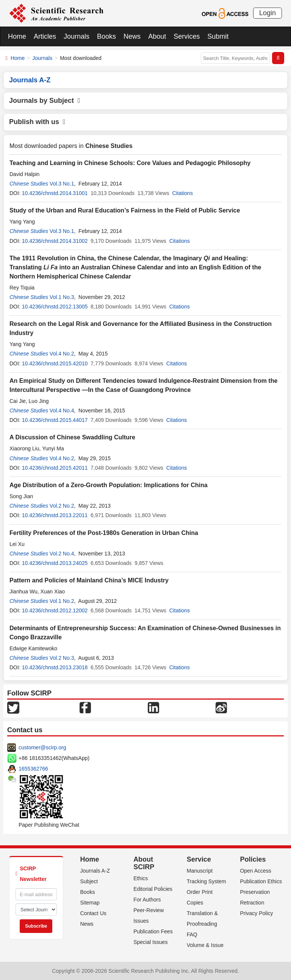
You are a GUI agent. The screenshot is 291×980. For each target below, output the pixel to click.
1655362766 (33, 769)
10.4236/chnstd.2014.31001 (55, 193)
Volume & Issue (205, 945)
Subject (89, 881)
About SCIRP (144, 863)
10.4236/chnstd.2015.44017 (55, 420)
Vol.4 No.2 (62, 354)
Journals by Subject (45, 101)
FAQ (192, 934)
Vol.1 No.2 (62, 601)
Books (106, 36)
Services (187, 36)
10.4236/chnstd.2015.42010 (55, 363)
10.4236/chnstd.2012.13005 (55, 307)
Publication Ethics (261, 881)
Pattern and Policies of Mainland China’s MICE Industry (89, 580)
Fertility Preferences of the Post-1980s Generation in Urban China (104, 533)
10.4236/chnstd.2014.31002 (55, 241)
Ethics (141, 878)
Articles (45, 36)
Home (17, 36)
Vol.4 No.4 (62, 411)
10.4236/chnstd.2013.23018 (55, 667)
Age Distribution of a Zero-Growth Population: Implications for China (109, 485)
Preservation (255, 892)
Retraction (252, 903)
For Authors (147, 900)
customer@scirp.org (42, 747)
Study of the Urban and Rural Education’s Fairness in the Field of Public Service (125, 210)
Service (199, 859)
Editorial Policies (153, 889)
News (132, 36)
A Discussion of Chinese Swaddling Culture (72, 437)
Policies (253, 859)
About (157, 36)
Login (268, 13)
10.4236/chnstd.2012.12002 (55, 610)
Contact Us (93, 913)
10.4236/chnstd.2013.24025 (55, 563)
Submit (218, 36)
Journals (77, 36)
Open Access (256, 871)
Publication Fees (153, 931)
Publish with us (37, 122)
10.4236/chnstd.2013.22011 (55, 515)
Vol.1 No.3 (62, 297)
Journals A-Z (95, 871)
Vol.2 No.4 (62, 554)
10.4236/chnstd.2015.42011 (55, 468)
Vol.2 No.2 (62, 506)
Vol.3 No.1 (62, 184)
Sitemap (90, 903)
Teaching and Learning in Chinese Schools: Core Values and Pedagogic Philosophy (130, 163)
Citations (182, 193)
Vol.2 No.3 (62, 658)
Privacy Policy (256, 913)
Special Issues (150, 942)
